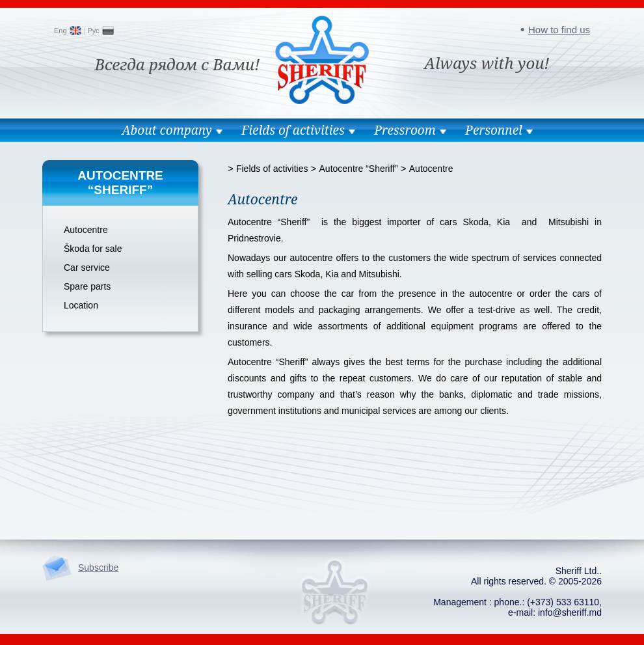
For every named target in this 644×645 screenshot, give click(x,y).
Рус (93, 31)
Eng (60, 31)
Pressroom (405, 130)
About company (167, 130)
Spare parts (87, 286)
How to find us (559, 30)
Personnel (494, 130)
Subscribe (98, 568)
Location (81, 305)
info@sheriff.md (570, 612)
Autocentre (86, 230)
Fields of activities (293, 130)
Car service (87, 268)
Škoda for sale (93, 249)
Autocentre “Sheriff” (359, 169)
